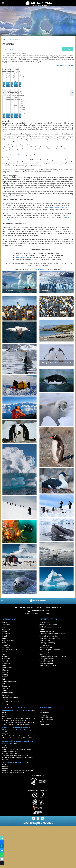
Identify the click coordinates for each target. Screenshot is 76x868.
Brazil (5, 678)
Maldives (6, 712)
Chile (4, 685)
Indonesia (6, 705)
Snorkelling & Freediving (49, 678)
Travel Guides (40, 650)
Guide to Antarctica (17, 197)
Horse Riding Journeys (48, 708)
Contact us (43, 757)
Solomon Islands (9, 733)
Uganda (5, 746)
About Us (30, 650)
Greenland (6, 701)
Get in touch (68, 49)
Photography (44, 687)
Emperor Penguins (46, 705)
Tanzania (6, 742)
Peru (4, 726)
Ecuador (5, 694)
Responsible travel (46, 759)
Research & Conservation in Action (52, 676)
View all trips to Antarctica (65, 66)
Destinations (10, 39)
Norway (5, 717)
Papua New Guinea (9, 723)
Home (4, 39)
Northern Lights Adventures (50, 692)
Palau (4, 721)
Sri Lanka (6, 737)
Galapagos (6, 698)
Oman (5, 719)
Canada (5, 680)
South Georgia (8, 735)
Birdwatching (44, 694)
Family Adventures (46, 689)
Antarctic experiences (35, 311)
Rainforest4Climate (23, 299)
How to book (56, 650)
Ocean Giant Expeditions (48, 667)
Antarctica (6, 667)
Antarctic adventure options (58, 250)
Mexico (5, 714)
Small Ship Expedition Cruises (50, 680)
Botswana (6, 676)
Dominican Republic (10, 692)
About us (43, 752)
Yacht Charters (45, 696)
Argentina (6, 671)
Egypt (5, 696)
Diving (42, 671)
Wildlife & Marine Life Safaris (50, 669)
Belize (5, 673)
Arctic (4, 669)
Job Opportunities (46, 761)
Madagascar (7, 710)
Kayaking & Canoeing (47, 685)
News (48, 650)
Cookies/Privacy (29, 866)
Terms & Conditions (45, 866)
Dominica (6, 689)
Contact (22, 650)
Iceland (5, 703)
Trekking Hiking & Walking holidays (53, 698)
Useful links (8, 49)
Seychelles (6, 728)
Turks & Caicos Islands (11, 744)
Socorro (5, 730)
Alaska (5, 664)
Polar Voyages (45, 664)
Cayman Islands (8, 683)
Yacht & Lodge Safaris (48, 703)
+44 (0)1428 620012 (41, 653)
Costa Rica (6, 687)
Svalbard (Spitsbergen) (11, 739)
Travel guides (45, 766)
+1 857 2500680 (45, 655)
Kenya (5, 708)
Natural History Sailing (48, 673)
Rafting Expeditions (47, 701)
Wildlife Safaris (45, 683)
